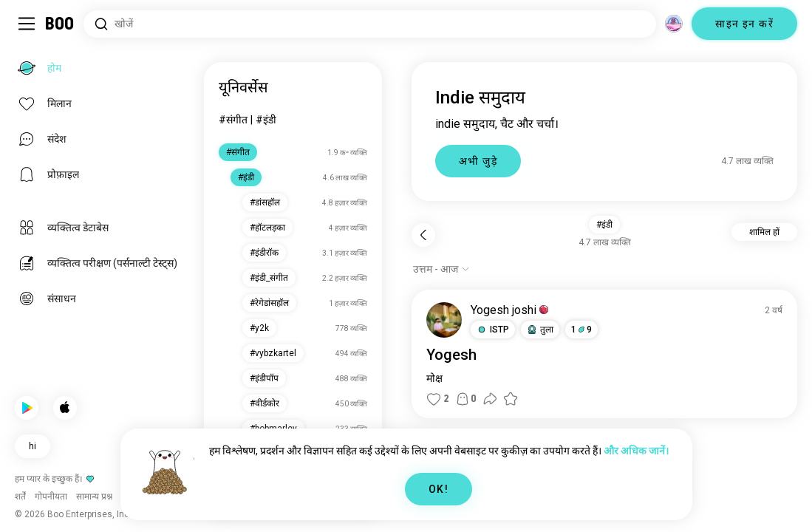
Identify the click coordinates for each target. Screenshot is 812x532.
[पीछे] (423, 235)
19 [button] (581, 330)
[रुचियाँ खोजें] (370, 24)
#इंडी (266, 120)
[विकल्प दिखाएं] (441, 269)
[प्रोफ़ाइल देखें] (444, 320)
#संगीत (233, 120)
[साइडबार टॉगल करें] (27, 24)
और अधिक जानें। (636, 451)
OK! (439, 489)
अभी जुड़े (478, 161)
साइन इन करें (744, 24)
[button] (493, 330)
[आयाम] (674, 24)
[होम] (60, 24)
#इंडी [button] (604, 225)
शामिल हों (764, 232)
